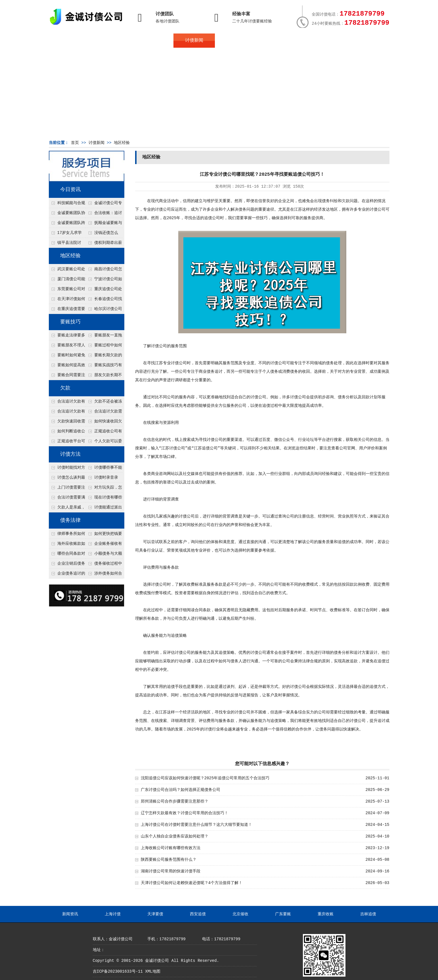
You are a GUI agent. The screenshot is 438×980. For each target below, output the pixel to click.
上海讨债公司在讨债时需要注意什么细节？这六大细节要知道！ (196, 825)
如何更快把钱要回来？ (104, 535)
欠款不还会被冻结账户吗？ (104, 403)
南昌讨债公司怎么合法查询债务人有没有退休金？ (104, 271)
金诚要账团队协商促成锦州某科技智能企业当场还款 (67, 214)
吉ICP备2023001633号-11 (118, 971)
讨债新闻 (194, 41)
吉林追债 (368, 914)
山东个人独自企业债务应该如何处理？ (175, 836)
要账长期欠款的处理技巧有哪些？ (104, 357)
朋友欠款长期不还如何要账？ (104, 376)
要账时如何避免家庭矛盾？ (67, 357)
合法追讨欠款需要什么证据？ (104, 413)
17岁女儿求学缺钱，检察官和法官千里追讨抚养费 (67, 234)
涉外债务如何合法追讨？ (104, 575)
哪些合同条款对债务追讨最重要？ (67, 555)
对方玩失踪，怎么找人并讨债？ (104, 489)
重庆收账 (326, 914)
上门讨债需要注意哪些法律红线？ (67, 489)
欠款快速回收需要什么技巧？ (67, 423)
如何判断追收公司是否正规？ (67, 433)
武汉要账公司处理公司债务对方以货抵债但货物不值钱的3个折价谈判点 (67, 271)
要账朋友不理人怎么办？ (67, 347)
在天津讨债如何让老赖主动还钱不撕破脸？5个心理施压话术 (67, 300)
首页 (70, 41)
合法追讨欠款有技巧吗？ (67, 413)
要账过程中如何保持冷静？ (104, 347)
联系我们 (319, 41)
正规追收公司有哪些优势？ (104, 433)
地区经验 (122, 143)
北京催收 (240, 914)
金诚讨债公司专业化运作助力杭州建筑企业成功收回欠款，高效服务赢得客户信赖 (104, 204)
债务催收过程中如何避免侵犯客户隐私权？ (104, 565)
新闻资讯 (70, 914)
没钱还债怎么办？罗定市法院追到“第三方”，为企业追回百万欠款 (104, 234)
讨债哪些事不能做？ (104, 469)
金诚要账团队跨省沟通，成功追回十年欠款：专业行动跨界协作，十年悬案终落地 (67, 224)
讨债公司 (163, 210)
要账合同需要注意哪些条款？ (67, 376)
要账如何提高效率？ (67, 367)
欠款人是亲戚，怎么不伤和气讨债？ (67, 509)
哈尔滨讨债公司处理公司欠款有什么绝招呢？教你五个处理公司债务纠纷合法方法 (104, 310)
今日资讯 (70, 190)
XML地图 (153, 971)
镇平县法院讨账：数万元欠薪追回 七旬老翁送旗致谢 (67, 244)
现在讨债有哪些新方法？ (104, 499)
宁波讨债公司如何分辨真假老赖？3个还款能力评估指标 (104, 280)
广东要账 (283, 914)
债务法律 (70, 520)
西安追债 (198, 914)
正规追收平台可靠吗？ (67, 443)
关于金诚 (111, 41)
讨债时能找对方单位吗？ (67, 469)
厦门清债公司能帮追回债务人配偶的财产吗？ (67, 280)
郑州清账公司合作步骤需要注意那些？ (175, 801)
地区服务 (152, 41)
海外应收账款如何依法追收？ (67, 545)
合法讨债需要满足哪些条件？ (67, 499)
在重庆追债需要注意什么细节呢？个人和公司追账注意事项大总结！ (67, 310)
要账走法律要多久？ (67, 337)
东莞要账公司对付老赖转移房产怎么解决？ (67, 290)
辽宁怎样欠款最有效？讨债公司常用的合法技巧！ (185, 813)
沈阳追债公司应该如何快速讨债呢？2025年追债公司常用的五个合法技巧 (205, 778)
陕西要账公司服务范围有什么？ (169, 860)
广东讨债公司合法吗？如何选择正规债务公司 (181, 790)
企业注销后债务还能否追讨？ (67, 565)
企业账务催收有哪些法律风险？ (104, 545)
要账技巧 (70, 322)
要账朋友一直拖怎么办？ (104, 337)
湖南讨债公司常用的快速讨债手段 (171, 871)
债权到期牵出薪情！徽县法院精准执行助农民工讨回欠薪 (104, 244)
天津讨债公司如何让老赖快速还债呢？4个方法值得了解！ (192, 883)
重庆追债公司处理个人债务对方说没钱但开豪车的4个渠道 (104, 290)
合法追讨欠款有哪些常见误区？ (67, 403)
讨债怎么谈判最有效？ (67, 479)
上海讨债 (113, 914)
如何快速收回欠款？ (104, 423)
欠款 (65, 388)
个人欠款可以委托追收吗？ (104, 443)
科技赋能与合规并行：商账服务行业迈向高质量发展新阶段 (67, 204)
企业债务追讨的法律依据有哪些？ (67, 575)
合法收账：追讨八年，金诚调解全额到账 (104, 214)
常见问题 (236, 41)
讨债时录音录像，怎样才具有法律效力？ (104, 479)
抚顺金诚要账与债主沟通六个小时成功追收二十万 (104, 224)
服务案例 (277, 41)
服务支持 (360, 41)
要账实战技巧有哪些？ (104, 367)
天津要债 (155, 914)
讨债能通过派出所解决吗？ (104, 509)
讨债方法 (70, 454)
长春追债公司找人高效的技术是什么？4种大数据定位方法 (104, 300)
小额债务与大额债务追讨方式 (104, 555)
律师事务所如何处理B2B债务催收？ (67, 535)
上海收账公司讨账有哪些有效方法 (171, 848)
